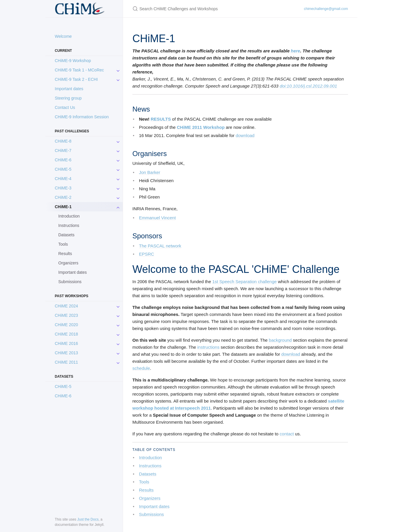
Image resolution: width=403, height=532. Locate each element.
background (280, 340)
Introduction (69, 216)
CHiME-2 (63, 197)
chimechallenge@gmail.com (326, 9)
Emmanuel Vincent (158, 218)
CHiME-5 (63, 169)
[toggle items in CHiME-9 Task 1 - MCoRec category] (118, 70)
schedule (141, 368)
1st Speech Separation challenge (245, 282)
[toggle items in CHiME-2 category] (118, 197)
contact (287, 434)
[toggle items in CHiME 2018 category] (118, 334)
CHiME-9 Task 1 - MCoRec (79, 70)
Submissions (70, 282)
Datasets (66, 235)
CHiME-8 (63, 141)
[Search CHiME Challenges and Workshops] (201, 9)
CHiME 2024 (66, 306)
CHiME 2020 (66, 325)
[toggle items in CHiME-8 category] (118, 141)
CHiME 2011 (66, 362)
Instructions (69, 225)
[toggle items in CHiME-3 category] (118, 188)
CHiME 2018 (66, 334)
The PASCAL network (160, 246)
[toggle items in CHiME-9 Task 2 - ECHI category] (118, 79)
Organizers (68, 263)
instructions (209, 347)
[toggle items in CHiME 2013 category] (118, 353)
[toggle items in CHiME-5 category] (118, 169)
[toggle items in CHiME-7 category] (118, 150)
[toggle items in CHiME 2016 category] (118, 343)
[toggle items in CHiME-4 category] (118, 179)
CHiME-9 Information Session (82, 117)
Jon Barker (150, 172)
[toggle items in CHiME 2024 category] (118, 306)
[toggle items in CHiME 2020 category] (118, 325)
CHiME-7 (63, 150)
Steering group (68, 98)
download (245, 135)
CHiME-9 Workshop (73, 61)
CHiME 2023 (66, 315)
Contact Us (65, 107)
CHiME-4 (63, 179)
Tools (63, 244)
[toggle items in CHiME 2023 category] (118, 315)
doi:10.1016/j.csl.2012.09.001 (308, 86)
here (296, 51)
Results (65, 254)
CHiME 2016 (66, 343)
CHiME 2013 (66, 353)
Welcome (63, 36)
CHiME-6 (63, 160)
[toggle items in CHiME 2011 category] (118, 362)
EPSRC (147, 254)
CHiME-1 (63, 207)
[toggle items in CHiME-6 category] (118, 160)
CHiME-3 (63, 188)
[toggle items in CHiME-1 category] (118, 207)
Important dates (69, 89)
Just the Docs (88, 519)
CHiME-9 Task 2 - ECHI (76, 79)
